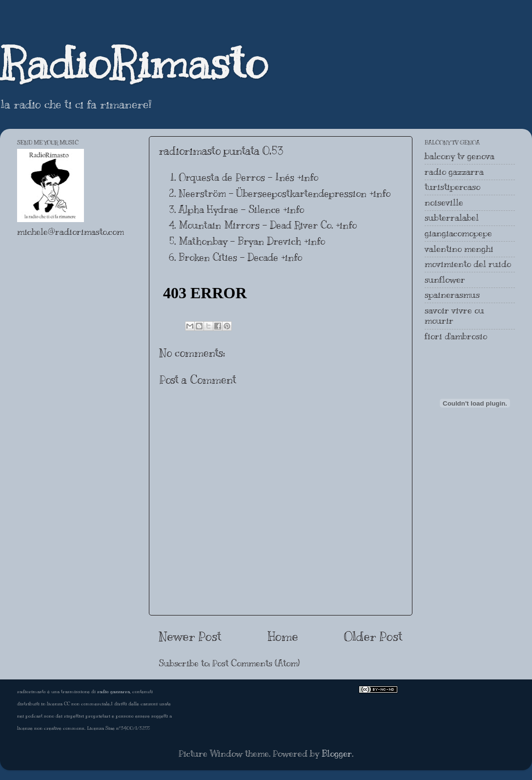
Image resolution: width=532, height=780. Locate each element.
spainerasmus (452, 295)
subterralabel (452, 218)
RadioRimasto (134, 63)
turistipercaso (452, 187)
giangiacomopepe (458, 233)
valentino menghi (459, 249)
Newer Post (190, 636)
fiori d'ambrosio (456, 336)
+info (308, 177)
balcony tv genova (460, 156)
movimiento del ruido (468, 264)
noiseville (444, 203)
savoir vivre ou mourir (454, 316)
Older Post (373, 636)
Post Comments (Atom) (256, 663)
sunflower (445, 280)
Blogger (337, 754)
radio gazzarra (454, 172)
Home (283, 636)
